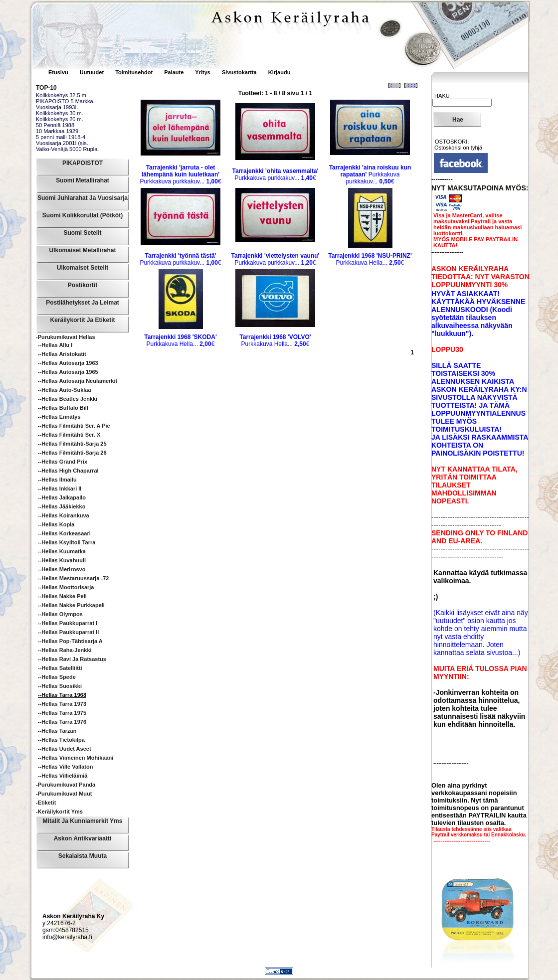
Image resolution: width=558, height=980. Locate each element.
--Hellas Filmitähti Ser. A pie (74, 426)
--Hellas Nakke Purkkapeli (71, 605)
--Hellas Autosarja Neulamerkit (78, 381)
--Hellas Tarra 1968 (62, 695)
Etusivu (59, 72)
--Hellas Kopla (56, 524)
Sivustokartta (239, 72)
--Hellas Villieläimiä (63, 776)
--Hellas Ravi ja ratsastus (72, 659)
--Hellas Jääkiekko (62, 506)
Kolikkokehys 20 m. (60, 119)
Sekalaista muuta (83, 856)
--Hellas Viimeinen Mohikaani (76, 758)
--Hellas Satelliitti (60, 668)
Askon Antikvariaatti (83, 838)
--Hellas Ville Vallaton (65, 767)
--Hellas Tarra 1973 (62, 704)
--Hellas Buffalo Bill (63, 408)
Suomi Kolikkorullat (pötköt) (83, 215)
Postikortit (83, 285)
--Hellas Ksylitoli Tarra (67, 542)
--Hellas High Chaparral (68, 471)
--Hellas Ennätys (59, 417)
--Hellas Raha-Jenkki (65, 650)
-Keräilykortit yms (59, 812)
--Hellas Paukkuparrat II (68, 632)
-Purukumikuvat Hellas (66, 337)
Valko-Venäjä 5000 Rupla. (67, 149)
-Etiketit (46, 803)
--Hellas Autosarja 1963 (68, 363)
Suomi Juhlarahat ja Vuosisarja (83, 198)
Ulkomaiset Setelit (83, 268)
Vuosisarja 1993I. (57, 107)
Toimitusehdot (135, 72)
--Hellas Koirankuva (64, 515)
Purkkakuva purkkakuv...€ (180, 174)
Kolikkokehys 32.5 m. (62, 95)
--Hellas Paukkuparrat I (68, 623)
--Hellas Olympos (60, 614)
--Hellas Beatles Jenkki (68, 399)
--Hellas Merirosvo (62, 569)
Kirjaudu (279, 72)
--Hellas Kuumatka (62, 551)
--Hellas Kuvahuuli (62, 560)
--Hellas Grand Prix (63, 462)
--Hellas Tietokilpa (61, 740)
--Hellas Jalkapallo (62, 497)
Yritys (203, 72)
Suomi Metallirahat (83, 180)
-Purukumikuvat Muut (64, 794)
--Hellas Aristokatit (62, 354)
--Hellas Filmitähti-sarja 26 (72, 453)
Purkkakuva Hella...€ (370, 259)
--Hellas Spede (57, 677)
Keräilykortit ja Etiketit (82, 320)
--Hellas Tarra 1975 (62, 713)
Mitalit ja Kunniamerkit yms (83, 821)
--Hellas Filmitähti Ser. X (69, 435)
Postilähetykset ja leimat (83, 303)
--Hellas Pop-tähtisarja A (70, 641)
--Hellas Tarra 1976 (62, 722)
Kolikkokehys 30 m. (60, 113)
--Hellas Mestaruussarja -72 (73, 578)
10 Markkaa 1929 (57, 131)
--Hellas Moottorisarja (66, 587)
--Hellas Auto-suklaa (65, 390)
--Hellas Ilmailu (57, 480)
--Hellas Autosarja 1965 (68, 372)
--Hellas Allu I (55, 345)
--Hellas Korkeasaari (64, 533)
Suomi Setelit (82, 233)
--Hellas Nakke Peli (62, 596)
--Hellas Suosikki (60, 686)
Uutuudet (93, 72)
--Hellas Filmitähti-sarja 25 (72, 444)
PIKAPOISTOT (83, 163)
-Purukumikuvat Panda (66, 785)
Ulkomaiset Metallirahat (82, 250)
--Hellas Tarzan (57, 731)
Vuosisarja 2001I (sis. (62, 143)
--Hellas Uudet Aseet (65, 749)
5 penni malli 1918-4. (61, 137)
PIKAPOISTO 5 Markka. (65, 101)
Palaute (174, 72)
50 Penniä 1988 (55, 125)
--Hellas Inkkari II (60, 489)
